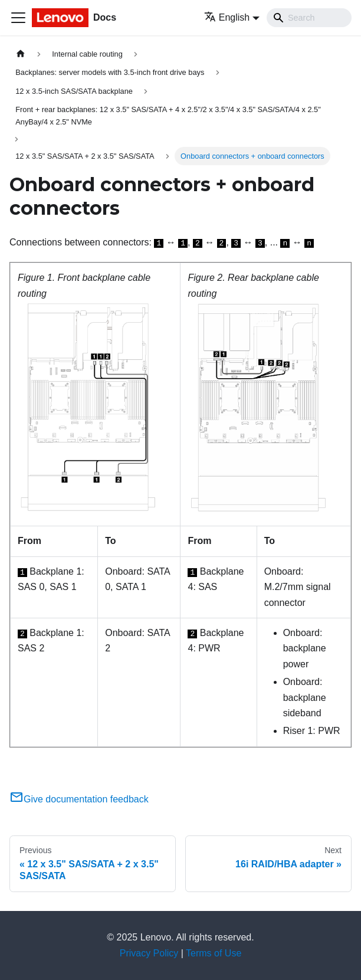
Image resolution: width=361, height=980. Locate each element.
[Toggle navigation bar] (18, 18)
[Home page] (21, 54)
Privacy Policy (149, 953)
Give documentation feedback (79, 799)
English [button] (227, 17)
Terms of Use (214, 953)
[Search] (309, 18)
